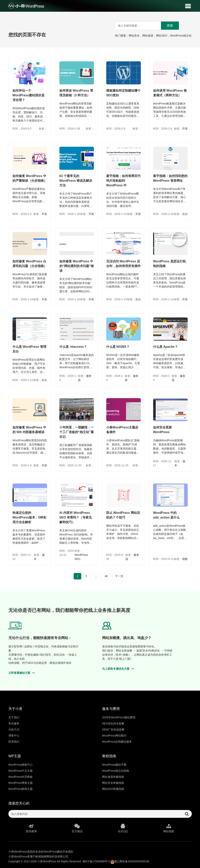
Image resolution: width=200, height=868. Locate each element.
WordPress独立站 (181, 36)
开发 (185, 129)
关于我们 (14, 717)
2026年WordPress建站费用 (119, 717)
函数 (185, 559)
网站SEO (162, 36)
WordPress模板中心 (21, 765)
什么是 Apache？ (165, 347)
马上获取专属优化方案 (118, 669)
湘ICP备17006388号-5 (96, 861)
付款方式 (14, 729)
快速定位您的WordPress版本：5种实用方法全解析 (29, 517)
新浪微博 (31, 828)
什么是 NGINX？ (118, 347)
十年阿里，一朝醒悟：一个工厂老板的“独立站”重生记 (77, 432)
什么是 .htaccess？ (73, 347)
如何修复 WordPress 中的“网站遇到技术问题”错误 (77, 266)
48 (106, 576)
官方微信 (77, 828)
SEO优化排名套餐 (113, 723)
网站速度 (148, 36)
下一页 (119, 576)
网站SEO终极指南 (113, 789)
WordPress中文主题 (21, 771)
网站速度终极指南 (113, 777)
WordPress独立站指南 (116, 771)
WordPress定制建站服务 (117, 742)
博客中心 (14, 736)
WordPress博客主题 (21, 783)
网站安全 (134, 36)
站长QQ (123, 828)
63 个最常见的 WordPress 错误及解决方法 (76, 181)
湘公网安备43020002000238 (130, 861)
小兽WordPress (47, 861)
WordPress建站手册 (114, 765)
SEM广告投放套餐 (113, 729)
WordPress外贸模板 (21, 777)
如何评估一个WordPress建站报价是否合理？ (29, 95)
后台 (185, 214)
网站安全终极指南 (113, 783)
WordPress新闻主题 (21, 789)
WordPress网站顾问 (114, 736)
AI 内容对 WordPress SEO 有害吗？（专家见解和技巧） (76, 517)
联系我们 (14, 742)
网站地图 (169, 828)
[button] (188, 6)
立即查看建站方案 (22, 673)
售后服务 (14, 723)
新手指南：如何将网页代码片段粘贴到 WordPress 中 (123, 181)
